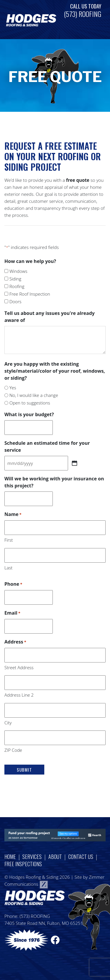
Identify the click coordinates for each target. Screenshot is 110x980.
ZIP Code (13, 750)
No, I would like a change (34, 395)
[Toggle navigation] (93, 20)
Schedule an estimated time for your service (47, 447)
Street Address (19, 667)
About (55, 857)
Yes (13, 388)
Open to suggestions (30, 403)
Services (32, 857)
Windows (18, 271)
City (8, 723)
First (9, 540)
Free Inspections (23, 864)
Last (9, 568)
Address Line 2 (19, 695)
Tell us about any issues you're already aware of (50, 317)
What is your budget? (29, 414)
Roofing (17, 286)
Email (12, 613)
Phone (13, 584)
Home (10, 857)
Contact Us (81, 857)
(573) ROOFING (83, 14)
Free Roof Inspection (30, 294)
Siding (15, 279)
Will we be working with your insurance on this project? (54, 482)
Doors (15, 301)
